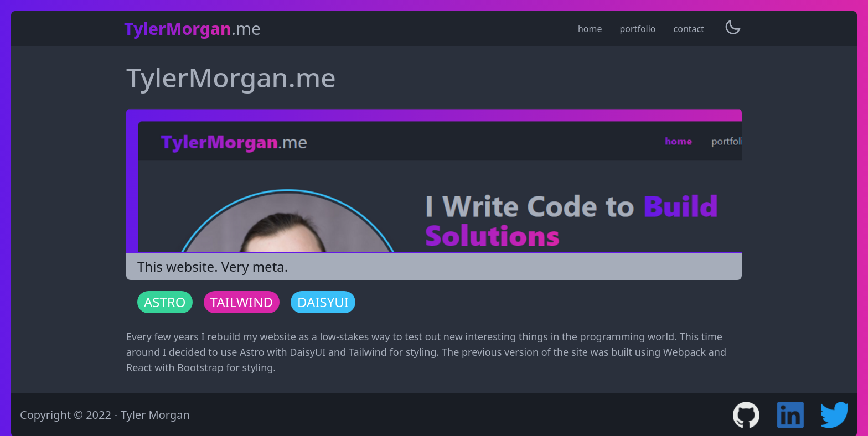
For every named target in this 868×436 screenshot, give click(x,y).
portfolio (638, 29)
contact (689, 29)
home (590, 29)
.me (192, 28)
